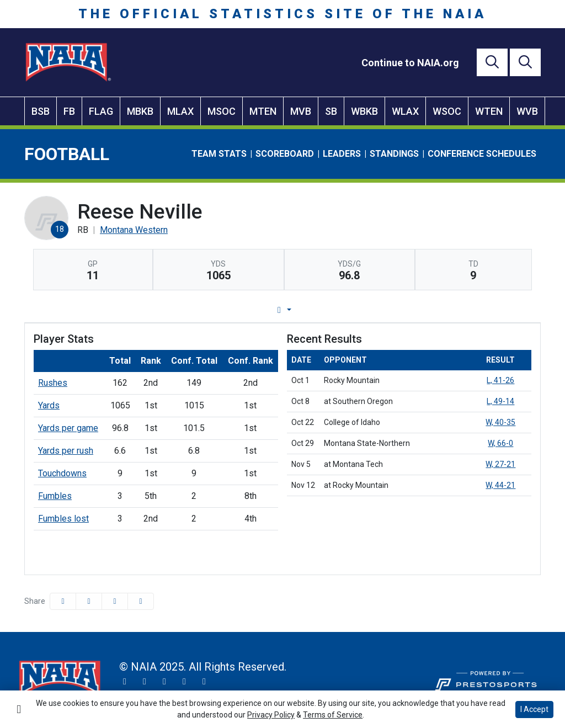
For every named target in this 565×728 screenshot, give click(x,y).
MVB (301, 111)
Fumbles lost (63, 519)
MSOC (222, 111)
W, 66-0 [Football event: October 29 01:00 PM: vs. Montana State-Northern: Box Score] (500, 443)
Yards (49, 405)
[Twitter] (125, 682)
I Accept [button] (534, 709)
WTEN (489, 111)
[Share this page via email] (115, 601)
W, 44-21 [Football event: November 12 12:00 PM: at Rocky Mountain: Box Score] (500, 485)
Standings (394, 154)
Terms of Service (333, 715)
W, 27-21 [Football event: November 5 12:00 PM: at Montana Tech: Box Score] (500, 464)
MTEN (263, 111)
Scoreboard (285, 154)
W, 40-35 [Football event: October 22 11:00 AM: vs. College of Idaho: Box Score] (500, 422)
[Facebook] (164, 682)
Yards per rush (66, 451)
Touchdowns (62, 473)
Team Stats (219, 154)
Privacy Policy (271, 715)
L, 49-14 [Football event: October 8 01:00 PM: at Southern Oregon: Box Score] (500, 401)
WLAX (405, 111)
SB (331, 111)
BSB (41, 111)
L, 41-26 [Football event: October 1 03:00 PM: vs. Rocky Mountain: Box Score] (500, 380)
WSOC (447, 111)
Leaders (342, 154)
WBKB (364, 111)
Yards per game (68, 428)
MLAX (180, 111)
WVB (527, 111)
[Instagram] (145, 682)
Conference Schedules (482, 154)
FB (69, 111)
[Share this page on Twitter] (89, 601)
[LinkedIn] (204, 682)
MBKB (140, 111)
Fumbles (55, 496)
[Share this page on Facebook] (63, 601)
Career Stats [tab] (324, 310)
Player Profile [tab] (179, 310)
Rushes (53, 383)
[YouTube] (184, 682)
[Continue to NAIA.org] (410, 63)
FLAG (101, 111)
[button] (141, 601)
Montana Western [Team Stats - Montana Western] (134, 230)
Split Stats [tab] (395, 310)
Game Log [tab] (254, 310)
